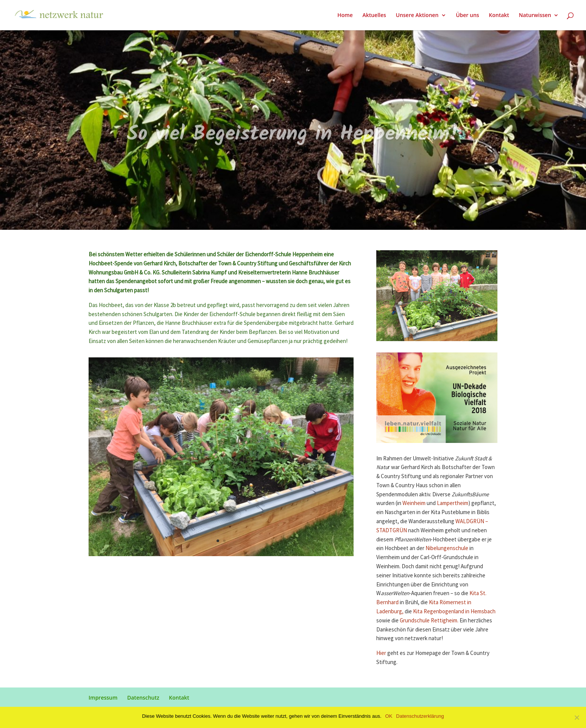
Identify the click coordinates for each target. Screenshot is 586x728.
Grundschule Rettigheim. (429, 621)
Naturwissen (535, 16)
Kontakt (499, 16)
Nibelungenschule (447, 548)
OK (389, 716)
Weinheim (414, 503)
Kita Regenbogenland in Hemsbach (454, 612)
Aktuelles (374, 16)
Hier (381, 653)
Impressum (103, 698)
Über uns (467, 16)
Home (345, 16)
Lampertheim (453, 503)
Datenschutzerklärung (420, 716)
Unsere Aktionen (417, 16)
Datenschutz (143, 698)
